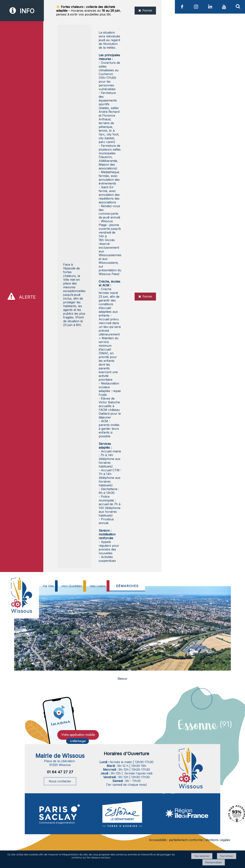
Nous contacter (60, 781)
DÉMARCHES (127, 586)
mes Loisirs (98, 586)
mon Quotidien (72, 586)
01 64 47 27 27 (60, 772)
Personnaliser (214, 862)
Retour (122, 679)
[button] (238, 6)
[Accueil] (21, 604)
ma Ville (48, 586)
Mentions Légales (218, 840)
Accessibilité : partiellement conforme (176, 840)
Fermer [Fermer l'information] (145, 11)
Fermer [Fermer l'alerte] (145, 297)
